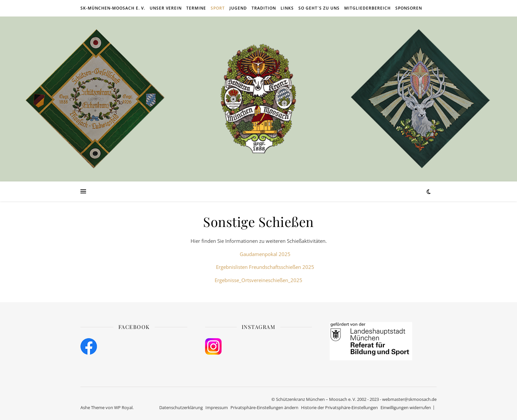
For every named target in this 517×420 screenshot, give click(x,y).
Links (287, 8)
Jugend (238, 8)
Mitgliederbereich (367, 8)
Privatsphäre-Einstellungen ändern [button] (264, 407)
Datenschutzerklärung (181, 407)
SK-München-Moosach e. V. (113, 8)
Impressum (217, 407)
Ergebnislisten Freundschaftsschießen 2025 (265, 267)
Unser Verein (166, 8)
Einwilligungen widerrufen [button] (406, 407)
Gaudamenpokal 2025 (265, 254)
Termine (196, 8)
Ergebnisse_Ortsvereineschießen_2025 (258, 280)
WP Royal (123, 407)
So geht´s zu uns (319, 8)
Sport (218, 8)
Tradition (264, 8)
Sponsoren (409, 8)
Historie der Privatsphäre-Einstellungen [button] (339, 407)
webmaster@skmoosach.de (409, 399)
